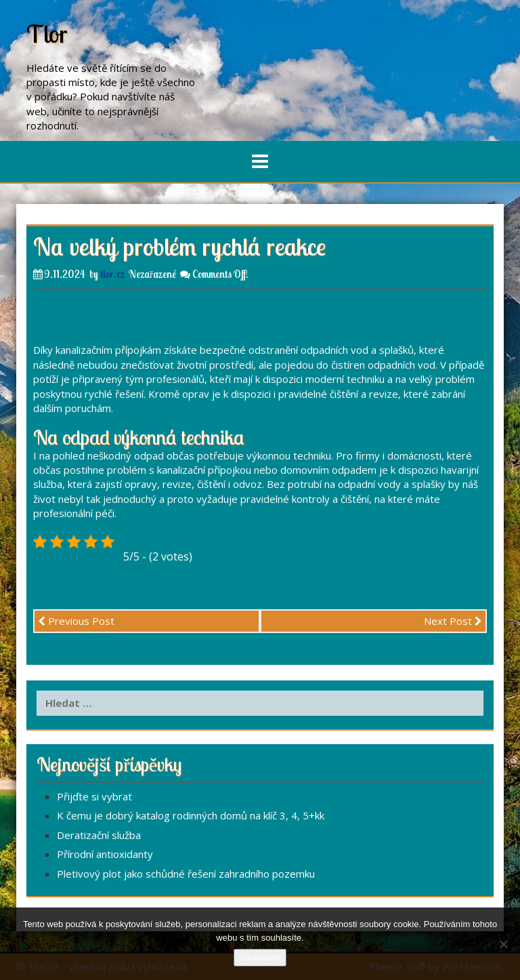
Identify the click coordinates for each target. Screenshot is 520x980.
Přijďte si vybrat (94, 796)
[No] (503, 944)
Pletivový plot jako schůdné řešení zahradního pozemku (186, 874)
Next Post (453, 621)
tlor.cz (112, 274)
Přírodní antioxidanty (105, 854)
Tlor (47, 34)
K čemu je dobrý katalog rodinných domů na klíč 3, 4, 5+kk (191, 815)
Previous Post (76, 621)
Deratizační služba (99, 835)
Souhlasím (260, 957)
